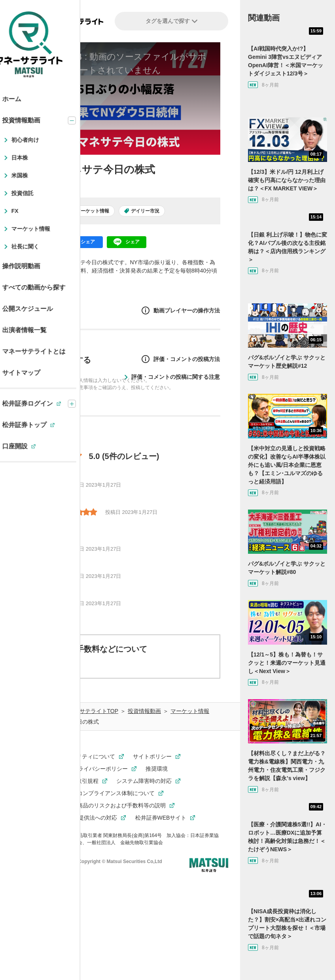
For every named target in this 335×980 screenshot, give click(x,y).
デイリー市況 (145, 211)
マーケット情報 (93, 211)
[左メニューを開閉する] (18, 22)
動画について (58, 666)
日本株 (47, 211)
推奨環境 (157, 769)
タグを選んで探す (171, 21)
